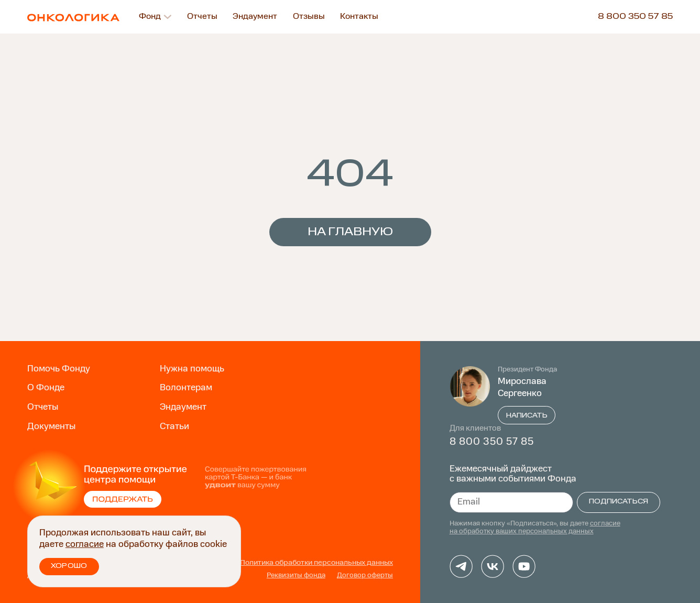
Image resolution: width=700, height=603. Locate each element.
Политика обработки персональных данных (316, 563)
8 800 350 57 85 (635, 17)
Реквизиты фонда (296, 575)
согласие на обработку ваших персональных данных (535, 527)
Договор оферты (365, 575)
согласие (85, 545)
